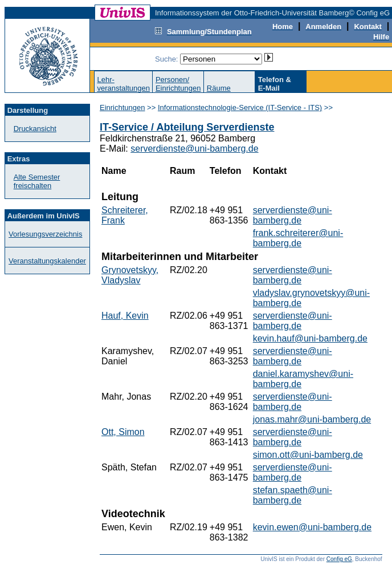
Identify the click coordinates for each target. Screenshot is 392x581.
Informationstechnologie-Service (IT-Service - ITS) (240, 107)
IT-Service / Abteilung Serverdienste (187, 127)
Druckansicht (35, 129)
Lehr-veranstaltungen (123, 84)
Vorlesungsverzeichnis (45, 234)
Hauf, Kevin (125, 316)
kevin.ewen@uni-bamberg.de (312, 527)
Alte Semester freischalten (37, 181)
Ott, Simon (123, 432)
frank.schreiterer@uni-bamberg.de (298, 238)
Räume (219, 88)
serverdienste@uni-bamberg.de (194, 149)
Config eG (339, 559)
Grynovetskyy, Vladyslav (130, 275)
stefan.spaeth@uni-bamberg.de (293, 495)
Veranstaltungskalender (47, 261)
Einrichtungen (122, 107)
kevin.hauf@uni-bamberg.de (310, 338)
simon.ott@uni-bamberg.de (308, 455)
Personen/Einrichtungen (178, 84)
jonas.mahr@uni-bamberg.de (312, 419)
